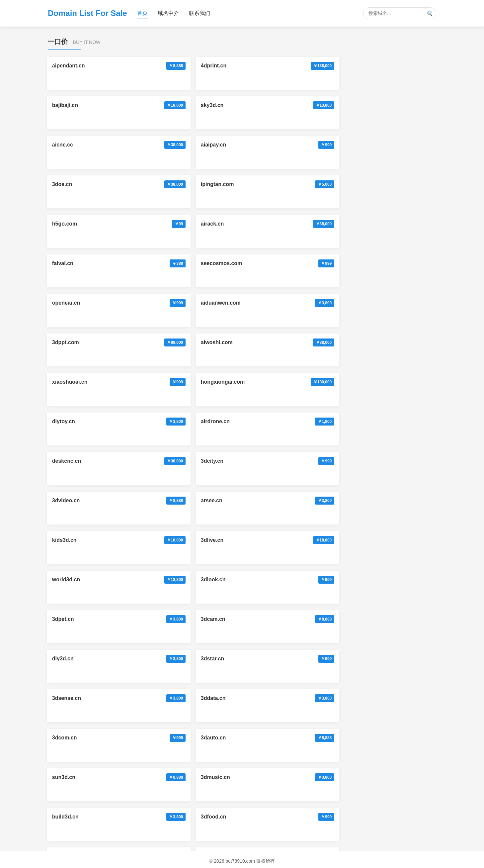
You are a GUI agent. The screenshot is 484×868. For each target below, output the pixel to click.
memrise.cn (384, 659)
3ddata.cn (302, 303)
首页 (142, 13)
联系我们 (200, 13)
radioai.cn (144, 461)
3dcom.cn (381, 303)
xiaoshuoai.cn (150, 184)
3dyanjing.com (229, 659)
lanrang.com (385, 540)
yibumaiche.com (390, 461)
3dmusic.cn (225, 342)
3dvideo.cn (225, 224)
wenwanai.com (309, 619)
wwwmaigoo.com (233, 698)
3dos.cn (142, 105)
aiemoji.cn (145, 540)
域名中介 (168, 13)
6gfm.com (302, 421)
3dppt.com (382, 145)
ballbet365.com (72, 540)
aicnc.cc (379, 66)
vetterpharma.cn (311, 698)
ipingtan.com (227, 105)
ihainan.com (305, 382)
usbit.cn (221, 579)
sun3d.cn (143, 342)
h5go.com (302, 105)
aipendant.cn (69, 66)
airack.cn (380, 105)
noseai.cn (65, 500)
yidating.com (148, 579)
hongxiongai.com (233, 184)
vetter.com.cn (228, 738)
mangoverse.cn (151, 738)
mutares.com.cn (73, 807)
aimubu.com (68, 659)
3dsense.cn (225, 303)
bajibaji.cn (224, 66)
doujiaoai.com (387, 619)
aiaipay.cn (65, 105)
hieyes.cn (381, 421)
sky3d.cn (301, 66)
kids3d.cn (381, 224)
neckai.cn (223, 421)
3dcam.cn (381, 263)
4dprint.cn (145, 66)
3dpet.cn (301, 263)
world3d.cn (146, 263)
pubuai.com (147, 659)
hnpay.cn (301, 579)
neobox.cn (382, 579)
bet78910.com (307, 500)
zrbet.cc (63, 619)
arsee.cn (301, 224)
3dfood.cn (381, 342)
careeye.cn (225, 500)
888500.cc (223, 540)
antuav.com (146, 619)
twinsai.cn (66, 738)
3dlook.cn (223, 263)
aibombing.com (230, 619)
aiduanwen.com (310, 145)
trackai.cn (144, 500)
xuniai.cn (64, 579)
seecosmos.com (153, 145)
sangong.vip (305, 540)
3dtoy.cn (64, 382)
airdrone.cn (383, 184)
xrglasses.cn (385, 698)
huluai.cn (64, 461)
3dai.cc (378, 500)
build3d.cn (303, 342)
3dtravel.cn (383, 382)
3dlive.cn (64, 263)
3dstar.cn (143, 303)
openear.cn (225, 145)
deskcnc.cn (67, 224)
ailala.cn (221, 461)
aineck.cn (144, 421)
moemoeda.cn (308, 461)
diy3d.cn (64, 303)
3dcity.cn (143, 224)
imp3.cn (142, 382)
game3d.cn (225, 382)
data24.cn (144, 698)
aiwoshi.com (69, 184)
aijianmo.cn (67, 421)
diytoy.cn (301, 184)
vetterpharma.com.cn (317, 738)
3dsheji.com (305, 659)
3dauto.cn (65, 342)
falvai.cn (63, 145)
